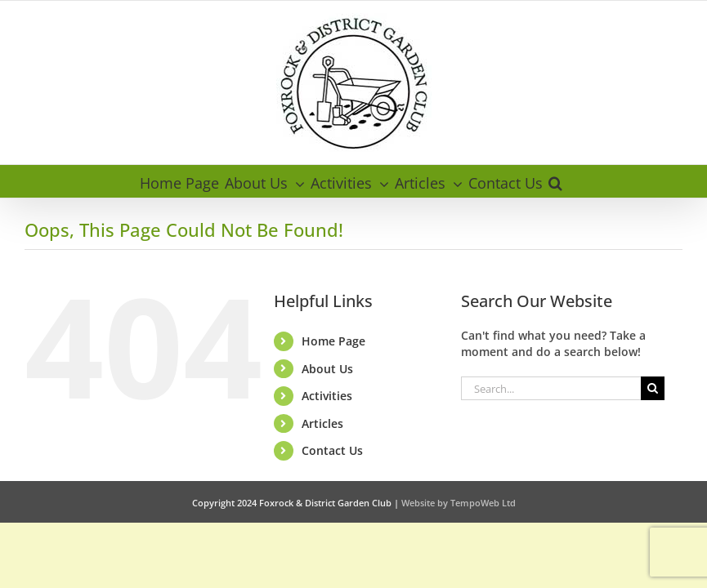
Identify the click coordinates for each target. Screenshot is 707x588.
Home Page (333, 341)
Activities (327, 396)
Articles (322, 423)
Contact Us (332, 450)
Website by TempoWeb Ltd (459, 503)
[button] (555, 181)
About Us (327, 369)
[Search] (653, 388)
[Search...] (550, 388)
